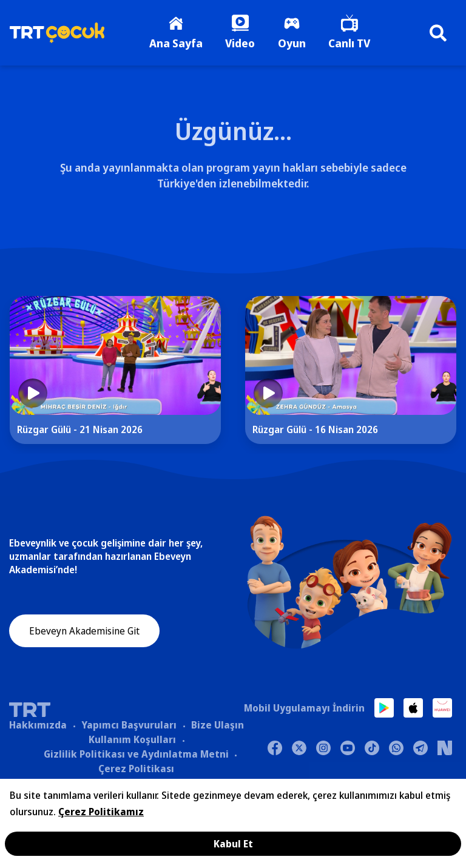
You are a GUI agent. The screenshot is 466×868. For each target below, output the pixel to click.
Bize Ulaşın (218, 725)
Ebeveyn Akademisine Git (84, 632)
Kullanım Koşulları (132, 740)
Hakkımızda (38, 725)
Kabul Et (233, 844)
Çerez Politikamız (101, 812)
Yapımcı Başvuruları (129, 725)
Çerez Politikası (136, 769)
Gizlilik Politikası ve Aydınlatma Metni (136, 755)
